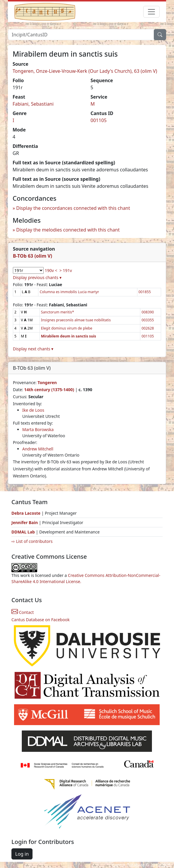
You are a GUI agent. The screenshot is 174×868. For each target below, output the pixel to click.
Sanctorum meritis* (58, 312)
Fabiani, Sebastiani (33, 104)
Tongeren (47, 383)
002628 (148, 328)
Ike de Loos (33, 410)
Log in (22, 854)
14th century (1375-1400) (49, 390)
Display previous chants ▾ (37, 277)
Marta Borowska (38, 429)
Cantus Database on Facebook (41, 620)
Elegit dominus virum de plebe (67, 328)
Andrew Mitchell (38, 449)
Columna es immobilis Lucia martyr (69, 292)
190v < (51, 270)
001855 (145, 292)
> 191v (66, 270)
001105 (99, 120)
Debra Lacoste (26, 513)
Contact (23, 612)
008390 (148, 312)
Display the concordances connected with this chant (73, 208)
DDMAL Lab (23, 532)
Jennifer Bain (25, 522)
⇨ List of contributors (32, 541)
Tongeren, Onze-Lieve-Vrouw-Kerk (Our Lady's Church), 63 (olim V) (85, 71)
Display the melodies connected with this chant (68, 230)
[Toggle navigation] (151, 12)
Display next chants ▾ (33, 349)
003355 (148, 320)
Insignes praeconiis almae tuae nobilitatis (76, 320)
